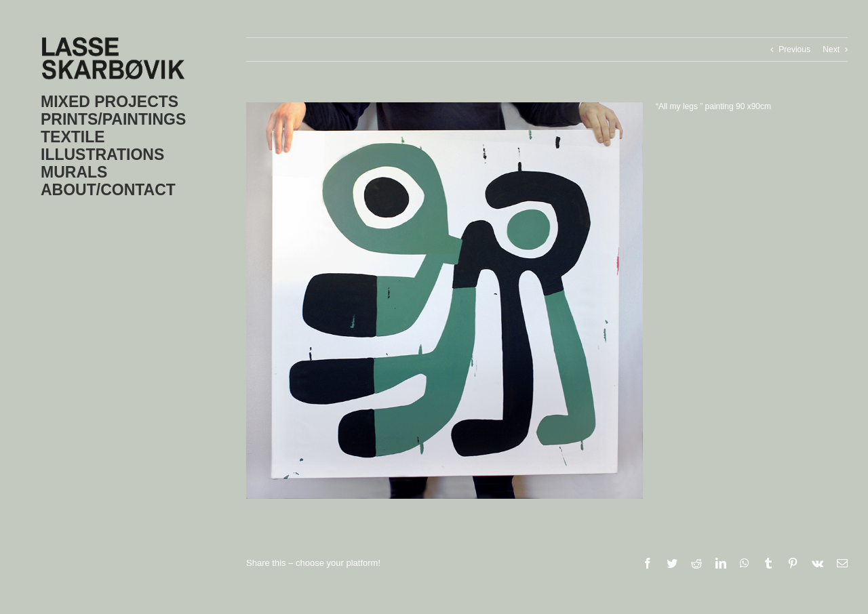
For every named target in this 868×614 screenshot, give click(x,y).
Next (831, 49)
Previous (794, 49)
